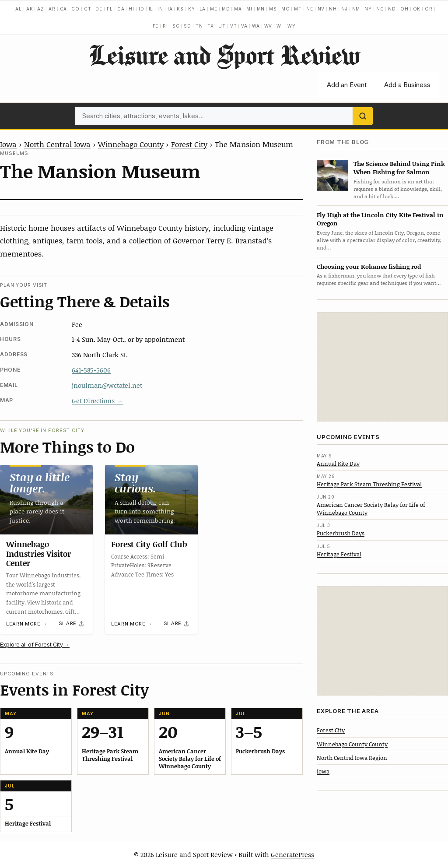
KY (192, 9)
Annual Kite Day (338, 464)
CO (75, 9)
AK (30, 9)
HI (131, 9)
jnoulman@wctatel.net (107, 385)
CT (88, 9)
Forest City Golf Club (149, 544)
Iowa (8, 144)
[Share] (72, 624)
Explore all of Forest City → (35, 645)
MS (273, 9)
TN (199, 26)
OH (404, 9)
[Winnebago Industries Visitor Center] (46, 500)
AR (52, 9)
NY (368, 9)
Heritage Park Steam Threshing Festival (369, 484)
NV (321, 9)
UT (222, 26)
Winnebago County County (352, 744)
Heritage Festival (339, 554)
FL (110, 9)
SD (187, 26)
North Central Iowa (57, 144)
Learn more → (27, 624)
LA (203, 9)
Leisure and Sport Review (224, 55)
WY (292, 26)
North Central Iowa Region (352, 758)
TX (211, 26)
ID (142, 9)
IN (160, 9)
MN (261, 9)
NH (333, 9)
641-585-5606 (91, 370)
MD (226, 9)
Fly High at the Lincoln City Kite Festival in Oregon (380, 219)
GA (121, 9)
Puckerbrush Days (341, 533)
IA (170, 9)
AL (19, 9)
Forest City (189, 144)
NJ (345, 9)
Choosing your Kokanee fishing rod (369, 266)
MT (298, 9)
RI (165, 26)
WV (268, 26)
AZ (41, 9)
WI (280, 26)
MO (286, 9)
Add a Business (407, 85)
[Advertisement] (382, 367)
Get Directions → (97, 401)
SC (176, 26)
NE (310, 9)
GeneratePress (292, 854)
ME (214, 9)
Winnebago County (131, 144)
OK (417, 9)
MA (238, 9)
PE (156, 26)
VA (244, 26)
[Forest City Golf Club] (151, 500)
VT (234, 26)
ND (392, 9)
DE (99, 9)
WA (256, 26)
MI (249, 9)
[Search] (363, 116)
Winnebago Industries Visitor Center (38, 553)
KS (180, 9)
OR (429, 9)
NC (380, 9)
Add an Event (347, 85)
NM (356, 9)
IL (151, 9)
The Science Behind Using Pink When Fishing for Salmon (399, 168)
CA (64, 9)
